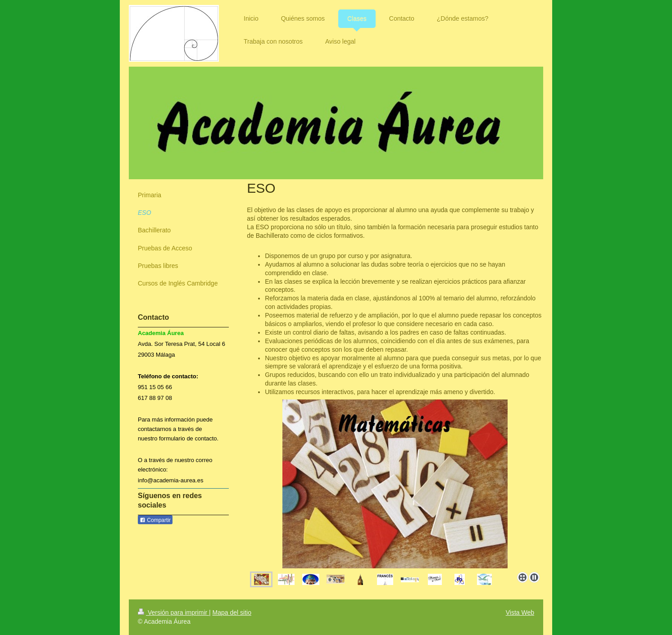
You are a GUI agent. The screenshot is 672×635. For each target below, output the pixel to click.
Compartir (155, 520)
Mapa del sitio (232, 612)
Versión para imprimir (173, 612)
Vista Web (520, 612)
